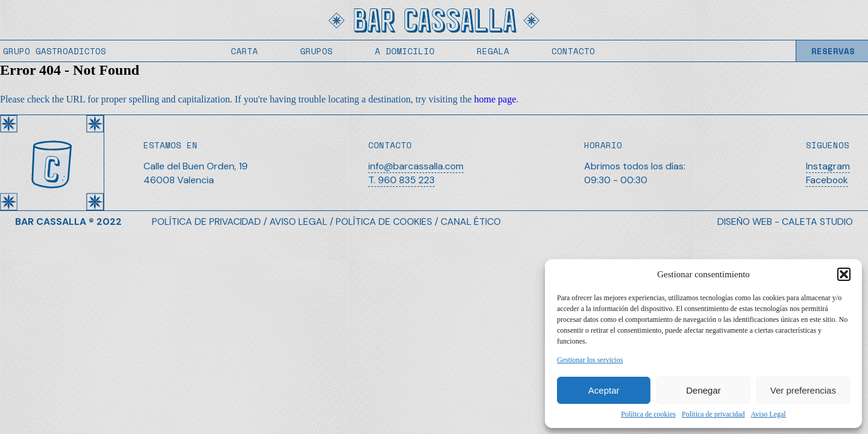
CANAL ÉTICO (471, 222)
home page (495, 99)
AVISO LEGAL (298, 222)
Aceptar (604, 390)
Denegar (703, 390)
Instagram (828, 166)
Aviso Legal (769, 414)
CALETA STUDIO (817, 222)
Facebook (827, 180)
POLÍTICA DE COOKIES (384, 222)
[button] (844, 274)
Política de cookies (648, 414)
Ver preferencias (803, 390)
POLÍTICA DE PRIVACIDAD (206, 222)
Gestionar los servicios (590, 360)
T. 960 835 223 (401, 180)
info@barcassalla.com (416, 166)
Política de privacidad (713, 414)
